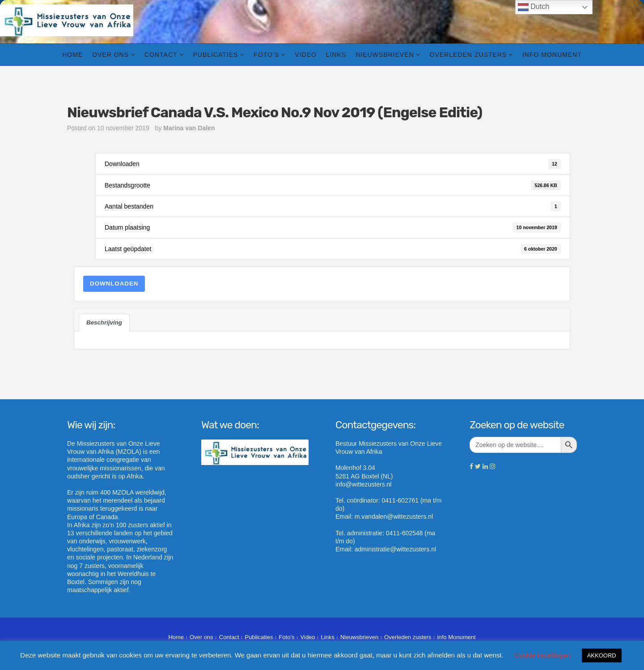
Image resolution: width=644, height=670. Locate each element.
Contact (161, 55)
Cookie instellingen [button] (542, 655)
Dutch (534, 7)
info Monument (552, 55)
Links (336, 55)
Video (306, 55)
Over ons (110, 55)
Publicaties (215, 55)
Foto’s (266, 55)
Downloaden (114, 284)
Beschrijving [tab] (104, 322)
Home (72, 55)
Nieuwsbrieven (385, 55)
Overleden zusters (468, 55)
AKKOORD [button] (602, 655)
